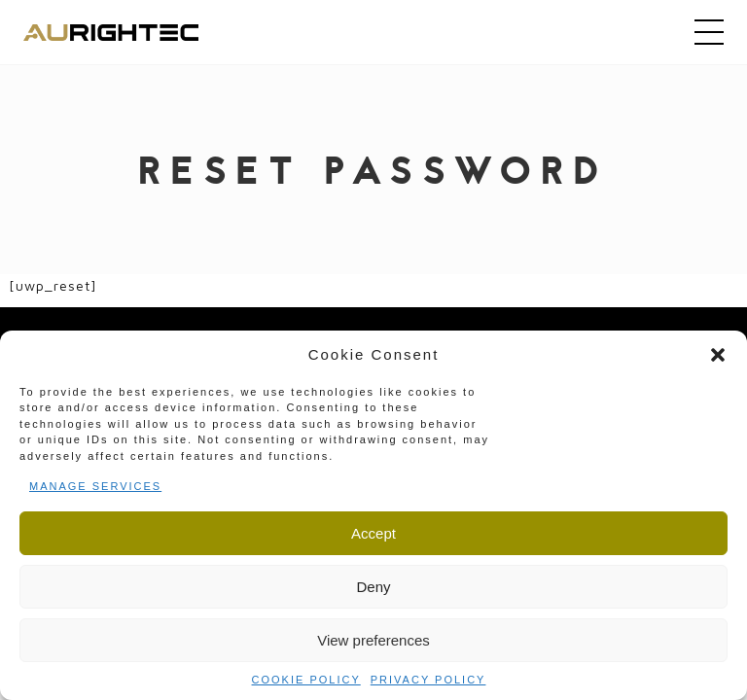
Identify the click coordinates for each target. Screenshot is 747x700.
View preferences (373, 640)
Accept (373, 533)
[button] (718, 355)
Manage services (95, 486)
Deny (373, 587)
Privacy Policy (428, 680)
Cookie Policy (306, 680)
